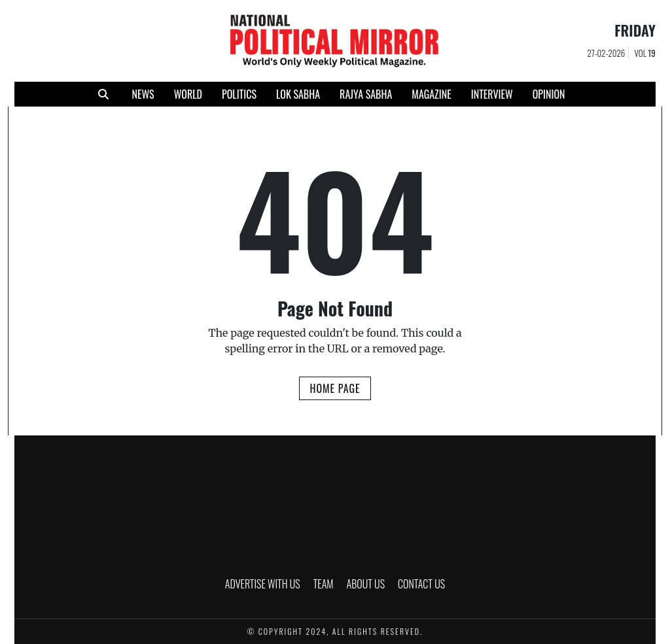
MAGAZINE (431, 94)
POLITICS (239, 94)
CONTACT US (421, 584)
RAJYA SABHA (366, 94)
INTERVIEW (492, 94)
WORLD (188, 94)
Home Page (335, 388)
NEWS (143, 94)
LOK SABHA (298, 94)
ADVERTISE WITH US (263, 584)
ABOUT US (366, 584)
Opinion (549, 94)
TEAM (324, 584)
